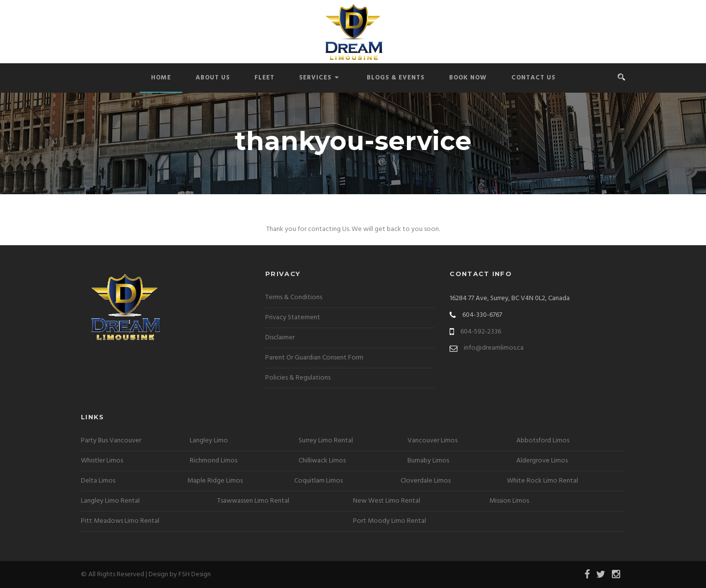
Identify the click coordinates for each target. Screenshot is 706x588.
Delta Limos (98, 481)
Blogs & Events (396, 78)
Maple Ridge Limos (215, 481)
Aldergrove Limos (542, 461)
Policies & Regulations (298, 378)
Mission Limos (509, 501)
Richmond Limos (214, 461)
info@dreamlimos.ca (494, 348)
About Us (213, 78)
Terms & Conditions (294, 297)
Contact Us (533, 78)
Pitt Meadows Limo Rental (120, 521)
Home (161, 78)
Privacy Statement (293, 318)
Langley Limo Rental (110, 501)
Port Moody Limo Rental (390, 521)
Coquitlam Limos (318, 481)
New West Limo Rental (387, 501)
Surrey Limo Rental (326, 441)
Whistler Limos (102, 461)
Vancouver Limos (432, 441)
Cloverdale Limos (426, 481)
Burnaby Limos (428, 461)
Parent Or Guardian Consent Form (314, 358)
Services (319, 78)
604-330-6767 (482, 315)
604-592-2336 (481, 332)
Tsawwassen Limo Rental (253, 501)
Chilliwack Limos (322, 461)
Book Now (468, 78)
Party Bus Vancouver (111, 441)
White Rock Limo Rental (542, 481)
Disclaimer (280, 338)
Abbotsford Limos (543, 441)
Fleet (265, 78)
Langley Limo (209, 441)
